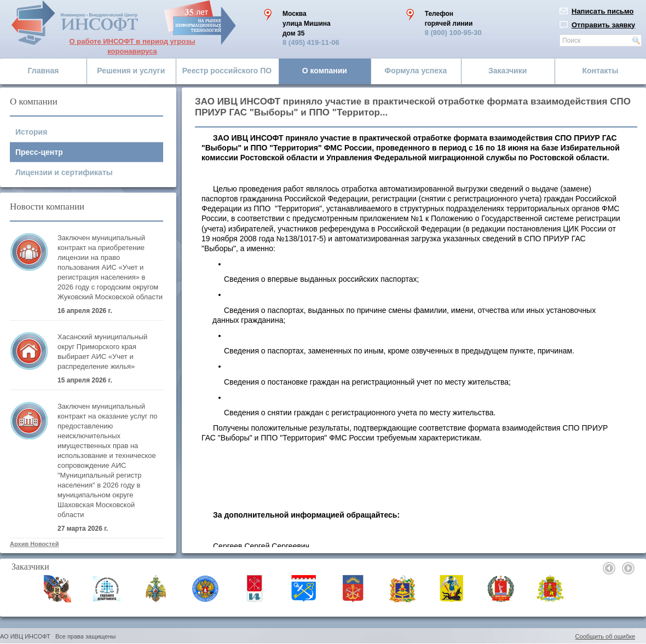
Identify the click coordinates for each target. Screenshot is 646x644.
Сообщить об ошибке (605, 636)
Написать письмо (603, 11)
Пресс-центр (39, 152)
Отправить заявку (603, 25)
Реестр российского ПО (227, 71)
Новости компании (47, 207)
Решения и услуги (131, 71)
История (31, 132)
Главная (44, 71)
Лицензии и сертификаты (64, 172)
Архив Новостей (34, 544)
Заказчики (507, 71)
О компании (325, 71)
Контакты (600, 71)
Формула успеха (416, 71)
